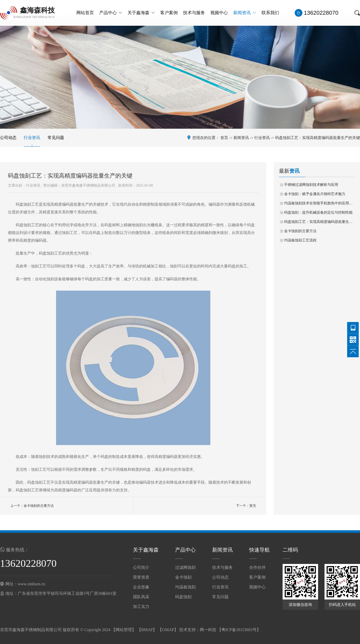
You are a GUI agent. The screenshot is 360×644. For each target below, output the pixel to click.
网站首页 (85, 13)
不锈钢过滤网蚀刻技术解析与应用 (311, 185)
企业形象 (141, 587)
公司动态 (8, 138)
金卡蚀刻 (183, 577)
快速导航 (259, 550)
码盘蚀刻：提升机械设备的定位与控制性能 (318, 212)
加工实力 (141, 607)
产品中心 (111, 13)
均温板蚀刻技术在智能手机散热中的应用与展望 (319, 203)
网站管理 (124, 630)
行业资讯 (32, 138)
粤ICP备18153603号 (239, 630)
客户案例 (169, 13)
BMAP (147, 630)
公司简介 (141, 567)
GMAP (168, 630)
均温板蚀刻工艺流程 (300, 240)
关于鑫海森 (141, 13)
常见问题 (56, 138)
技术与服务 (194, 13)
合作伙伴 (257, 567)
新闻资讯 (245, 13)
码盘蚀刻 (183, 597)
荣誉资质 (141, 577)
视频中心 (219, 13)
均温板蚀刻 (185, 587)
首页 (224, 138)
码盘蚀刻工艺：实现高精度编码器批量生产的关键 (319, 222)
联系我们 (270, 13)
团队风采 (141, 597)
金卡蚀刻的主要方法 (300, 231)
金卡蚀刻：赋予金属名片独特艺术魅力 (315, 194)
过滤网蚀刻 (185, 567)
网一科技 (208, 630)
